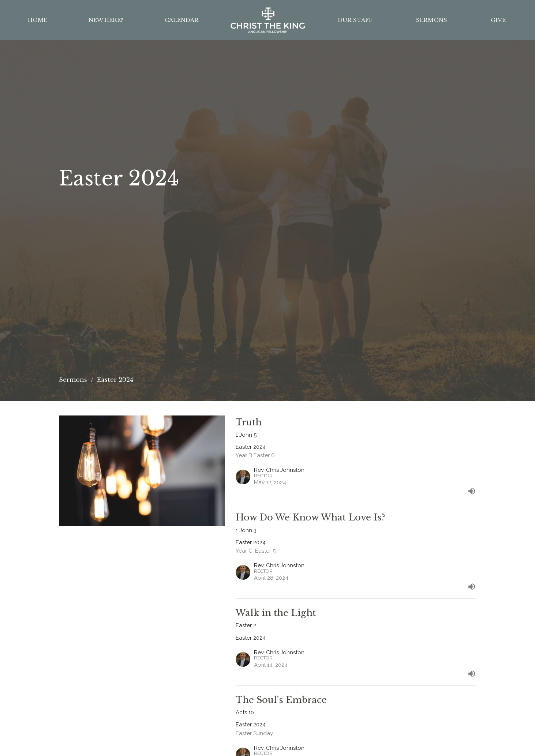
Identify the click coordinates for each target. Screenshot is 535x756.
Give (498, 20)
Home (38, 20)
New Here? (106, 20)
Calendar (182, 20)
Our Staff (355, 20)
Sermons (432, 20)
